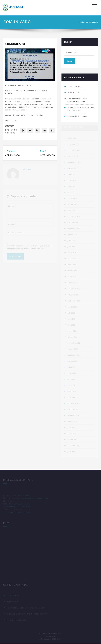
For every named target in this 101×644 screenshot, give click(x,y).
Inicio (82, 22)
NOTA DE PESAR (74, 93)
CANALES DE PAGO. (75, 87)
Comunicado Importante (77, 116)
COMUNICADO (92, 22)
